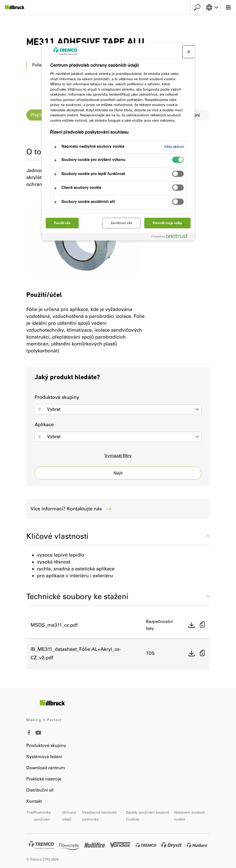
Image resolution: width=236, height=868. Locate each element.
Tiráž (30, 812)
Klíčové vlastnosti (118, 536)
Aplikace (44, 425)
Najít (118, 473)
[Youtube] (38, 736)
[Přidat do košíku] (202, 625)
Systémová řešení (44, 757)
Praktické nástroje (44, 779)
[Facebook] (29, 734)
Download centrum (46, 768)
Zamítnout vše (121, 223)
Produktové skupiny (57, 397)
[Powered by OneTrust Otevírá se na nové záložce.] (172, 237)
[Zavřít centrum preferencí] (189, 52)
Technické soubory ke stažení (118, 596)
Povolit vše (62, 223)
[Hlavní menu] (228, 7)
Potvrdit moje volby (167, 223)
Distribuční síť (40, 790)
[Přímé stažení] (192, 625)
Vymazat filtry (118, 456)
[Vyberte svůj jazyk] (212, 7)
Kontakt (34, 801)
